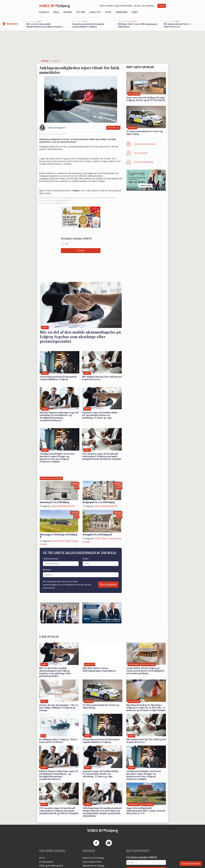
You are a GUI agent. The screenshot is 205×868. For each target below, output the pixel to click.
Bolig (56, 12)
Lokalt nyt (95, 12)
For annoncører (46, 862)
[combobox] (45, 575)
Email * (86, 559)
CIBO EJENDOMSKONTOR (63, 506)
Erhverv (68, 12)
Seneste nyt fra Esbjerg (93, 858)
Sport (108, 12)
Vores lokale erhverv (92, 862)
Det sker (81, 12)
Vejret (135, 12)
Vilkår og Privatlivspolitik (51, 866)
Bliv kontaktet (108, 584)
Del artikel (113, 128)
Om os (42, 858)
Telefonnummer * (51, 559)
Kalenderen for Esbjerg (93, 866)
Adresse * (47, 570)
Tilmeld (162, 6)
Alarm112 (44, 12)
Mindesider (122, 12)
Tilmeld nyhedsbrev (191, 864)
